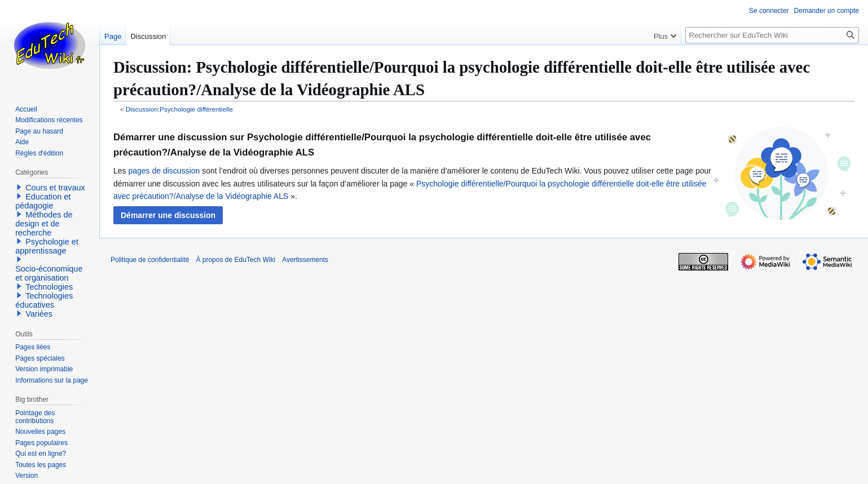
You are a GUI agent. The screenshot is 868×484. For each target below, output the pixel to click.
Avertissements (305, 260)
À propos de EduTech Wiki (235, 260)
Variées (39, 314)
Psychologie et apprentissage (47, 246)
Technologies (49, 287)
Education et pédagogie (43, 201)
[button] (168, 215)
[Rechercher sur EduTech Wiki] (772, 35)
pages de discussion (164, 171)
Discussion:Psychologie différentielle (179, 109)
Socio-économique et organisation (49, 273)
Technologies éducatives (44, 300)
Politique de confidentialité (150, 260)
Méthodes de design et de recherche (44, 224)
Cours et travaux (55, 188)
